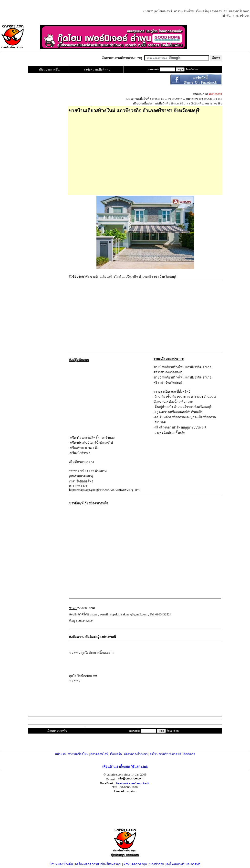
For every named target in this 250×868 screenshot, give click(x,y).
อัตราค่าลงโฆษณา (136, 754)
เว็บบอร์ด (202, 11)
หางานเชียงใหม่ (184, 11)
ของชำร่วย (243, 16)
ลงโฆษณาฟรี (163, 11)
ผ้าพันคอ (229, 16)
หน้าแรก (148, 11)
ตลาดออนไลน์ (218, 11)
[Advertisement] (145, 153)
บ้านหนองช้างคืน (61, 864)
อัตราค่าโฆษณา (239, 11)
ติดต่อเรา (189, 754)
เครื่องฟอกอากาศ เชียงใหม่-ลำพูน (98, 864)
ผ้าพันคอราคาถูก (135, 864)
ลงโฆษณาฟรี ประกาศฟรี (165, 754)
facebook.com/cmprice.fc (133, 783)
